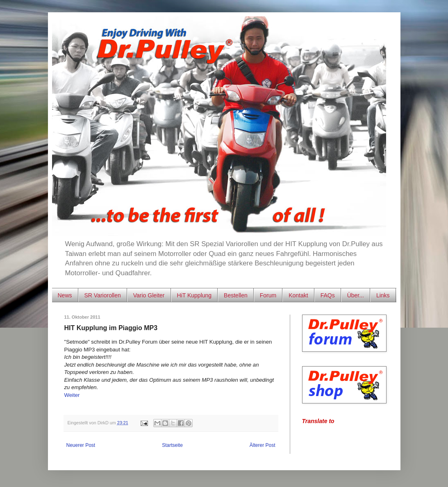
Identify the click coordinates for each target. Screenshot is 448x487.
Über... (356, 295)
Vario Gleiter (149, 295)
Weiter (72, 395)
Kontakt (298, 295)
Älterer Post (263, 445)
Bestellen (236, 295)
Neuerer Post (81, 445)
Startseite (172, 445)
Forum (268, 295)
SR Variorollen (103, 295)
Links (383, 295)
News (65, 295)
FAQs (328, 295)
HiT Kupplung (194, 295)
